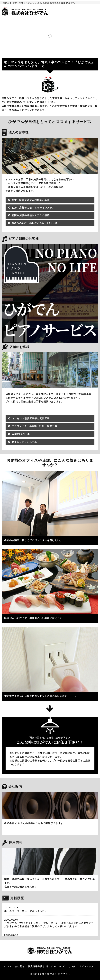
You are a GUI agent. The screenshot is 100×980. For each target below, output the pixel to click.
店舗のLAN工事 (21, 434)
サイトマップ (86, 966)
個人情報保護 (35, 966)
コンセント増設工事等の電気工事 (31, 418)
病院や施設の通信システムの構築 (31, 215)
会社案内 (20, 966)
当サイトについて (55, 966)
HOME (8, 966)
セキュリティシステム (24, 442)
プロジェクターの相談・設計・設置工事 (34, 426)
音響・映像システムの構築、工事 (31, 200)
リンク (72, 966)
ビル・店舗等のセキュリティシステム (33, 208)
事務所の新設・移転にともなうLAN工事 (35, 223)
